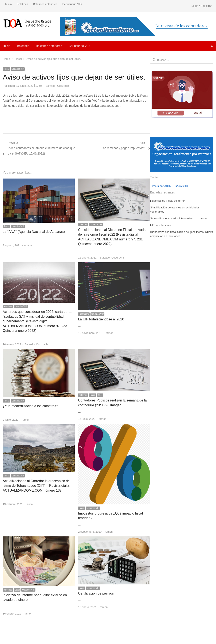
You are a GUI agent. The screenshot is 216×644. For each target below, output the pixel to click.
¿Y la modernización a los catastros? (30, 406)
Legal (17, 590)
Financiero (84, 314)
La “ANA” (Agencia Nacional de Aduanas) (34, 232)
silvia (30, 504)
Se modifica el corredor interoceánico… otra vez (179, 218)
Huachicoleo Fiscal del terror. (168, 201)
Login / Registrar (202, 6)
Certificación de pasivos (96, 593)
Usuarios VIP (18, 69)
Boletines (22, 4)
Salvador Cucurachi (57, 86)
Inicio (8, 4)
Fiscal (6, 69)
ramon (28, 245)
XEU (100, 395)
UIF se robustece (161, 225)
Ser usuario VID (72, 4)
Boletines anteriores (45, 4)
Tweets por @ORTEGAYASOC (169, 186)
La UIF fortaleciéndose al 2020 (101, 319)
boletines (83, 225)
